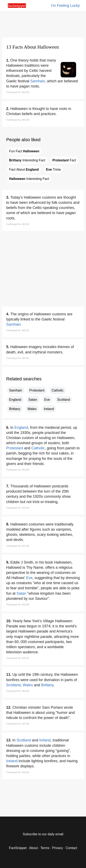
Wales (32, 409)
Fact (64, 160)
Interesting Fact (27, 160)
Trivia (53, 170)
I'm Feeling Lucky (66, 6)
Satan (33, 400)
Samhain (38, 81)
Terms (45, 848)
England (15, 400)
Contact (71, 848)
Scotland (64, 400)
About (33, 848)
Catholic (58, 390)
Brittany (15, 409)
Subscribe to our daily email (43, 834)
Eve (47, 400)
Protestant (37, 390)
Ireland (49, 409)
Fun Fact (24, 151)
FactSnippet (18, 848)
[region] (43, 24)
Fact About (24, 170)
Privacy (58, 848)
